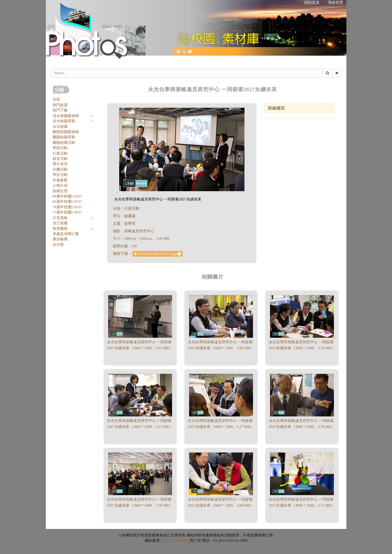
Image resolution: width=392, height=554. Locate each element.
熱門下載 (60, 110)
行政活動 (60, 153)
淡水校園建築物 (66, 116)
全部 (56, 99)
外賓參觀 (60, 180)
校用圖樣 (60, 229)
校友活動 (60, 159)
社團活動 (60, 169)
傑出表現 (60, 164)
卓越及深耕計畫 (66, 234)
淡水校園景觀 (64, 121)
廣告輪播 (60, 239)
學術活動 (60, 148)
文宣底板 (60, 218)
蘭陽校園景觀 (64, 137)
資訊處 (184, 540)
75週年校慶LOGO (67, 212)
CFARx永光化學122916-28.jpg (158, 254)
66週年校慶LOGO (67, 201)
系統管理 (335, 3)
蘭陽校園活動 (64, 143)
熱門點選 (60, 105)
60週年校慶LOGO (67, 196)
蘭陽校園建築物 (66, 132)
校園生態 (60, 191)
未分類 (58, 245)
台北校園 (60, 127)
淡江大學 (171, 540)
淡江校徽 (60, 223)
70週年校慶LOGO (67, 207)
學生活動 (60, 175)
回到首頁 (312, 3)
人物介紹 (60, 185)
